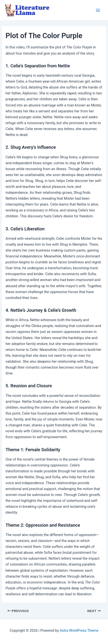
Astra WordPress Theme (79, 630)
